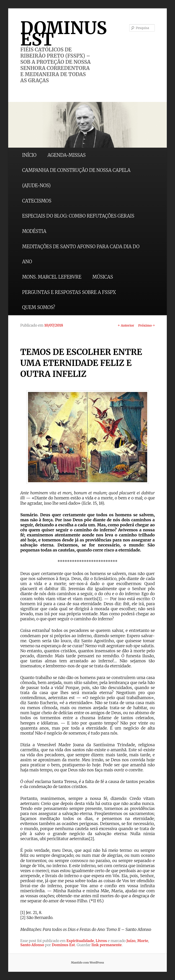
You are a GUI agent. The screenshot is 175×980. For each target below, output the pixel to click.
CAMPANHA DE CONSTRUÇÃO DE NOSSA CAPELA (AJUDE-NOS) (76, 178)
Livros (101, 941)
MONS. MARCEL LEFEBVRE (52, 277)
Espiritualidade (80, 941)
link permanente (107, 945)
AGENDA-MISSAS (66, 155)
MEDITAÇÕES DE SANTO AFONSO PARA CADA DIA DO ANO (81, 254)
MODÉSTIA (34, 231)
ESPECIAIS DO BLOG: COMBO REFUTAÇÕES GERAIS (78, 216)
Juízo (131, 941)
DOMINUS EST (64, 34)
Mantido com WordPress (87, 963)
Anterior (126, 325)
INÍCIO (29, 155)
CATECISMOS (37, 201)
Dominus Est (63, 945)
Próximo (147, 325)
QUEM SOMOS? (39, 307)
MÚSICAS (103, 277)
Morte (143, 941)
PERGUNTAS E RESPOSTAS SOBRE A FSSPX (69, 292)
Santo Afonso (32, 945)
